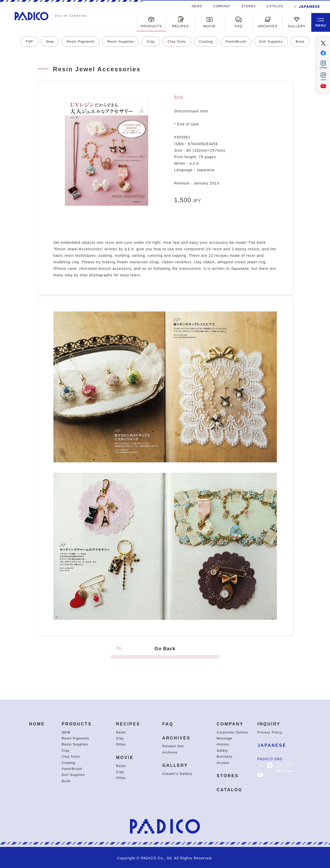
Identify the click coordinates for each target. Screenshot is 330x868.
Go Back (165, 652)
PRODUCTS (77, 724)
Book (300, 42)
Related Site (173, 746)
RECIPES (128, 724)
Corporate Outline (232, 732)
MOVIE (125, 758)
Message (225, 738)
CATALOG (275, 6)
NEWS (197, 6)
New (50, 42)
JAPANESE (272, 745)
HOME (37, 724)
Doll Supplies (271, 42)
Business (225, 757)
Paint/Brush (236, 42)
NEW (66, 732)
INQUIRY (269, 724)
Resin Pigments (81, 42)
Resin (121, 732)
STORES (249, 6)
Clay (151, 42)
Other (121, 744)
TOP (29, 42)
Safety (222, 751)
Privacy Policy (270, 732)
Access (223, 763)
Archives (170, 752)
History (223, 744)
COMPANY (222, 6)
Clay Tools (177, 42)
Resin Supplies (121, 42)
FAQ (168, 724)
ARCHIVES (176, 738)
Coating (206, 42)
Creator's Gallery (177, 774)
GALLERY (175, 765)
